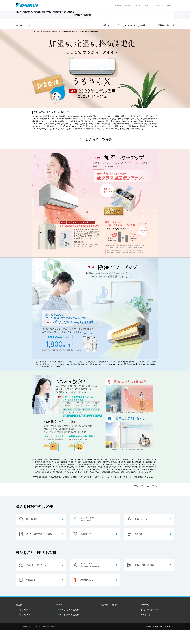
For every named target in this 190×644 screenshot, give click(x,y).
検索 (169, 5)
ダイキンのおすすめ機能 (134, 25)
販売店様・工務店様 (103, 16)
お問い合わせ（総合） (142, 5)
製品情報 (118, 5)
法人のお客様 (25, 615)
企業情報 (128, 5)
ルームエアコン (23, 25)
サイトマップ (158, 5)
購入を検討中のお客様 (69, 610)
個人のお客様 (25, 610)
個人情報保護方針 (49, 627)
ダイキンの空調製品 (44, 32)
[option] (95, 69)
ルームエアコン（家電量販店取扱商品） (64, 32)
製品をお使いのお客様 (69, 615)
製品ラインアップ (110, 25)
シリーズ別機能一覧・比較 (162, 25)
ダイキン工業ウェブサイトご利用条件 (28, 627)
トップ (34, 32)
